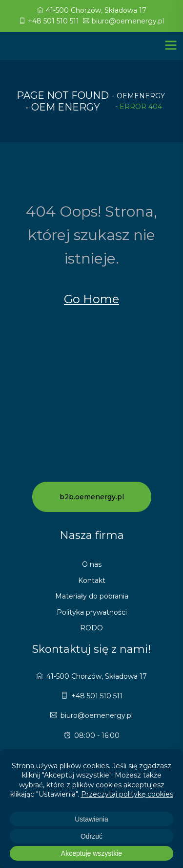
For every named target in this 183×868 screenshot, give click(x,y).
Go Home (91, 299)
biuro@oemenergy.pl (123, 21)
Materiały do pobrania (92, 596)
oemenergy (141, 96)
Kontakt (92, 580)
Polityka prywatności (92, 612)
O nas (92, 564)
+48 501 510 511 (49, 21)
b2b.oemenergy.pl (92, 497)
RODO (91, 628)
